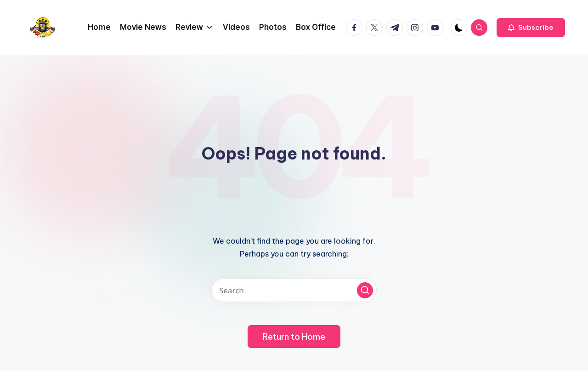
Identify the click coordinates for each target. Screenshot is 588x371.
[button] (531, 28)
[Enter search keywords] (294, 290)
